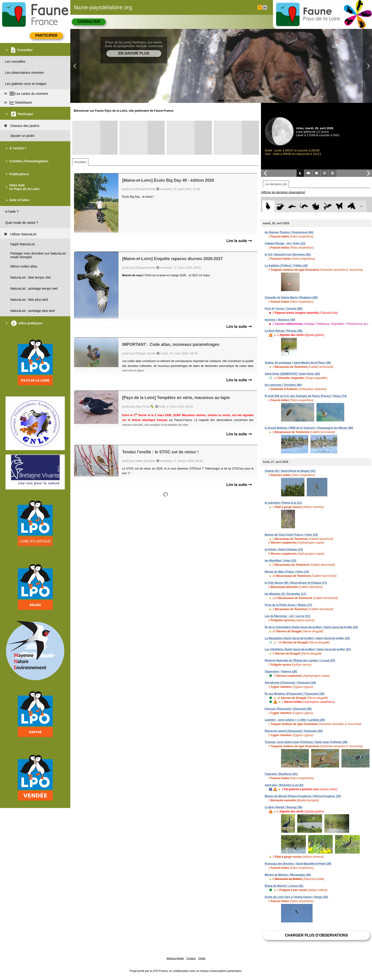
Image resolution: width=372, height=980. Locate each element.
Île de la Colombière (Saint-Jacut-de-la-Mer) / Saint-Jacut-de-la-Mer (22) (311, 627)
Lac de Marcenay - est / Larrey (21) (287, 616)
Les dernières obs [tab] (276, 184)
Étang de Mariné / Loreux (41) (284, 886)
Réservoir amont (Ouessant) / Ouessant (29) (294, 731)
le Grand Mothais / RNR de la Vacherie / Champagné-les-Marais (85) (309, 428)
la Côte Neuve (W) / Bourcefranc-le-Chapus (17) (296, 583)
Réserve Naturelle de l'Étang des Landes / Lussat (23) (300, 661)
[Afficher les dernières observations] (283, 192)
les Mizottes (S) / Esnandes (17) (285, 594)
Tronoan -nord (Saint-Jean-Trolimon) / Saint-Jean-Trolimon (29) (306, 742)
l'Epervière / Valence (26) (281, 672)
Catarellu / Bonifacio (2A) (281, 774)
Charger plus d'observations (316, 935)
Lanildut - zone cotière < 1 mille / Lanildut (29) (295, 720)
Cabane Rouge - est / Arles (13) (285, 243)
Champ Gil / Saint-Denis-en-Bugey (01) (290, 471)
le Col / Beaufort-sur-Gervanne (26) (288, 255)
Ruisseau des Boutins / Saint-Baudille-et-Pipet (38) (298, 864)
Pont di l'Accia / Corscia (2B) (284, 309)
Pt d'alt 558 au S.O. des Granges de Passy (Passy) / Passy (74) (306, 396)
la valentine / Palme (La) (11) (283, 503)
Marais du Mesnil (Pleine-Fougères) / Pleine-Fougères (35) (303, 796)
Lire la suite (239, 241)
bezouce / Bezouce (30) (280, 320)
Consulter (89, 22)
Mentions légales (175, 958)
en (265, 7)
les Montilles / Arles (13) (280, 561)
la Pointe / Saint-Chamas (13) (284, 550)
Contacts (191, 958)
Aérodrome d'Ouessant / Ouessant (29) (290, 683)
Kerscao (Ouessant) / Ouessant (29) (288, 709)
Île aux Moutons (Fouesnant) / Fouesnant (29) (294, 694)
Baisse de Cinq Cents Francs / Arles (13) (291, 535)
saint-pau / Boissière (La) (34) (284, 785)
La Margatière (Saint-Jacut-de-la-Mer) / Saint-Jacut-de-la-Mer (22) (307, 638)
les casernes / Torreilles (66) (283, 385)
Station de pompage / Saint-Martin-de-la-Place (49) (298, 363)
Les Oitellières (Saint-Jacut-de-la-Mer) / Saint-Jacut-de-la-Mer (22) (308, 649)
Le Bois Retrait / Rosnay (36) (284, 331)
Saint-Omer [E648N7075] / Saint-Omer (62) (292, 374)
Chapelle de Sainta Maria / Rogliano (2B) (291, 298)
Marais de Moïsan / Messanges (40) (288, 875)
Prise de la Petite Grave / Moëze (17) (288, 605)
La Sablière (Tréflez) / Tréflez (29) (286, 266)
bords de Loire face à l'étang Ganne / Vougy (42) (296, 897)
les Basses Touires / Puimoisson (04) (289, 232)
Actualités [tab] (80, 162)
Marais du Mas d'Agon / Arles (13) (287, 572)
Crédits (202, 958)
